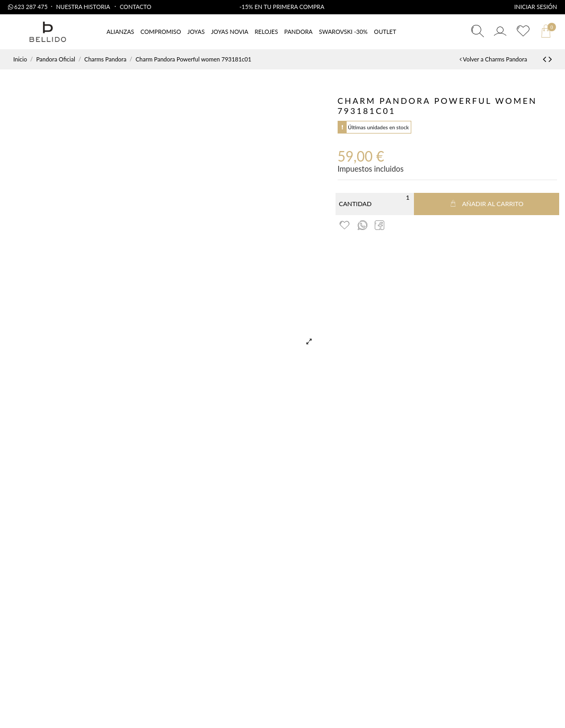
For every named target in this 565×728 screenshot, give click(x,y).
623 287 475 (28, 7)
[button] (385, 32)
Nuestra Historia (84, 7)
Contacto (136, 7)
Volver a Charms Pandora (493, 59)
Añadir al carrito (487, 204)
